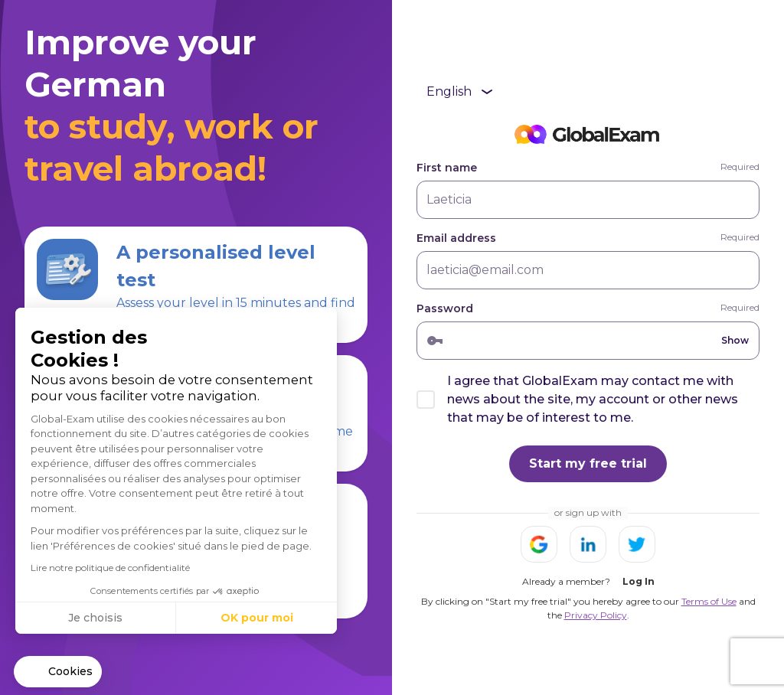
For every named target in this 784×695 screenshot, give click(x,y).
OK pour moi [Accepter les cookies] (257, 618)
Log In (639, 581)
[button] (58, 672)
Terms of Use (709, 601)
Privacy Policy (596, 615)
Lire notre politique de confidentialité (110, 568)
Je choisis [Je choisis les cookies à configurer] (95, 618)
